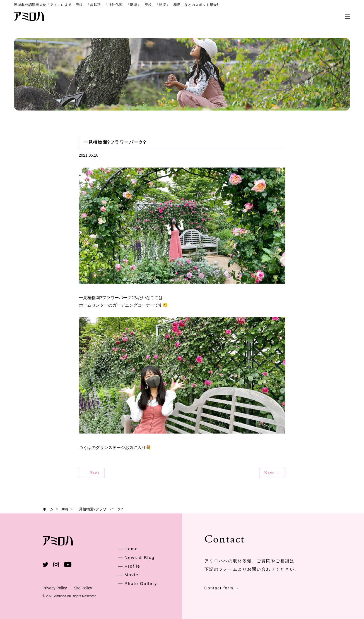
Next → (272, 473)
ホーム (48, 509)
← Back (92, 473)
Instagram (56, 565)
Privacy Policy (55, 588)
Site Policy (83, 588)
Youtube (68, 565)
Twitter (45, 565)
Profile (133, 566)
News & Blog (140, 557)
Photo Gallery (141, 583)
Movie (132, 575)
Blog (64, 509)
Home (131, 549)
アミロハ (29, 16)
